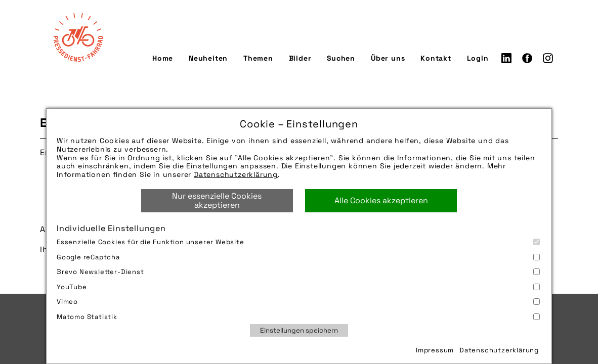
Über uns (388, 59)
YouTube (298, 287)
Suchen (341, 59)
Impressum (435, 350)
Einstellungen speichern (299, 330)
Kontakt (436, 59)
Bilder (300, 59)
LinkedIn (506, 59)
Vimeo (298, 302)
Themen (258, 59)
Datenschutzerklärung (236, 174)
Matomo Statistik (298, 317)
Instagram (548, 59)
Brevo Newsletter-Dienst (298, 272)
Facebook (527, 59)
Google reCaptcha (298, 257)
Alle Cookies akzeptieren (381, 200)
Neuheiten (208, 59)
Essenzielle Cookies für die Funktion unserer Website (298, 242)
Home (163, 59)
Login (478, 59)
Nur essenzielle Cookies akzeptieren (217, 200)
